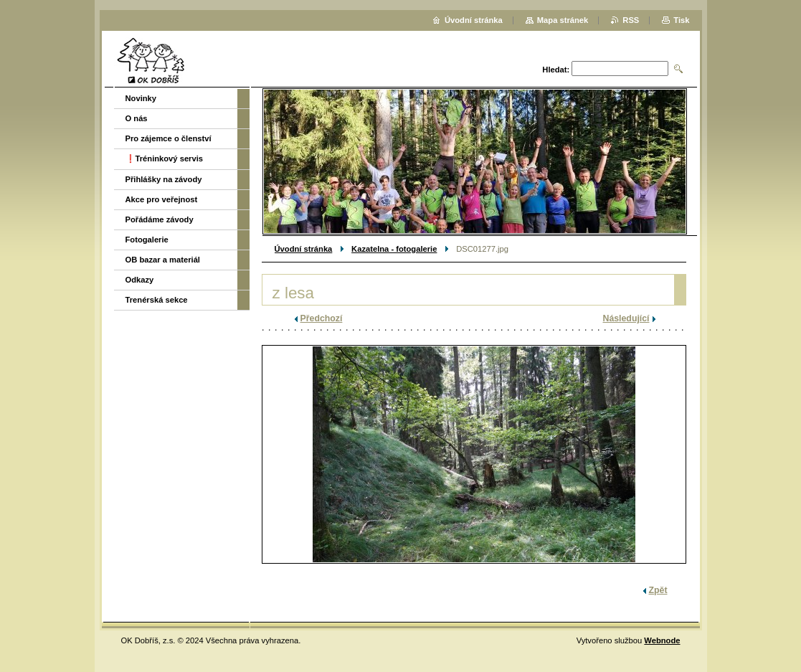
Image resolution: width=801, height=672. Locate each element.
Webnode (662, 640)
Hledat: (556, 70)
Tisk (681, 20)
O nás (137, 118)
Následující (626, 318)
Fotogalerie (147, 240)
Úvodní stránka (304, 249)
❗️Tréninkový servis (165, 158)
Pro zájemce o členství (169, 138)
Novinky (141, 98)
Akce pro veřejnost (162, 199)
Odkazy (140, 280)
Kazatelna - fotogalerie (394, 249)
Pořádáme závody (160, 219)
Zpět (658, 590)
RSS (631, 20)
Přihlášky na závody (164, 179)
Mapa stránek (563, 20)
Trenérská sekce (157, 300)
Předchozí (322, 318)
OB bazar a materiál (163, 260)
